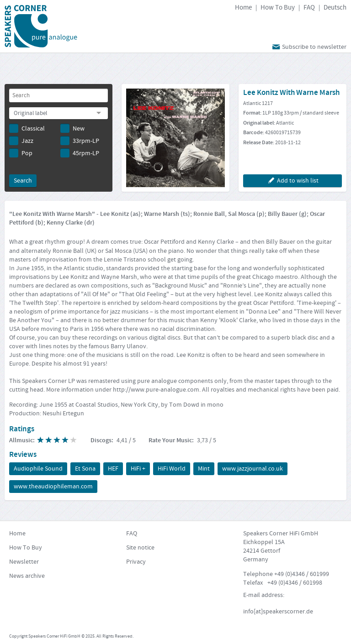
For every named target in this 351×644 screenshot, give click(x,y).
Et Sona (85, 469)
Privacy (136, 562)
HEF (113, 469)
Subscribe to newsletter (308, 47)
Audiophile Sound (38, 469)
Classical (27, 128)
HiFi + (138, 469)
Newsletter (24, 562)
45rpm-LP (80, 153)
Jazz (21, 141)
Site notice (140, 548)
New (72, 128)
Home (243, 8)
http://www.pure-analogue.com (156, 390)
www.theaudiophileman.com (53, 487)
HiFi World (172, 469)
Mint (204, 469)
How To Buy (278, 8)
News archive (27, 576)
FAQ (309, 8)
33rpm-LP (80, 141)
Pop (21, 153)
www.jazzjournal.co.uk (253, 469)
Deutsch (335, 8)
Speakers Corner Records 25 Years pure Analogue (41, 26)
